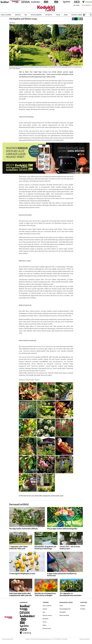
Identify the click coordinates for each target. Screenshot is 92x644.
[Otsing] (91, 15)
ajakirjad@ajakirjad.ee (46, 639)
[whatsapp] (79, 19)
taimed (36, 496)
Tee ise (58, 15)
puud (62, 496)
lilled (41, 496)
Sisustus (18, 15)
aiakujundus (47, 496)
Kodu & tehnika (6, 15)
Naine (66, 15)
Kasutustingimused (65, 609)
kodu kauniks (55, 496)
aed (32, 496)
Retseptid (49, 15)
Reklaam (83, 606)
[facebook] (73, 19)
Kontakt (83, 609)
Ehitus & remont (36, 15)
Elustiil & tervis (77, 15)
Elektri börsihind (64, 615)
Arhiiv (61, 606)
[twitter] (76, 19)
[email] (82, 19)
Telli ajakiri (76, 5)
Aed (26, 15)
